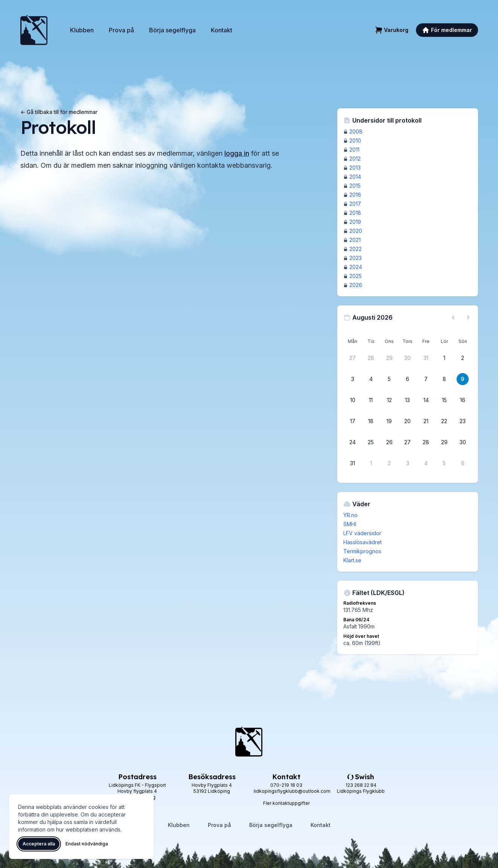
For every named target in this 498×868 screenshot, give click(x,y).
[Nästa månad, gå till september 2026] (468, 317)
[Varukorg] (392, 30)
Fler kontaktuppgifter (286, 803)
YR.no (350, 515)
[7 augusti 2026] (426, 379)
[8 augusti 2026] (444, 379)
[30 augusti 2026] (463, 442)
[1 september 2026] (371, 463)
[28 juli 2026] (371, 358)
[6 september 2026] (463, 463)
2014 (355, 177)
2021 (355, 240)
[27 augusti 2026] (408, 442)
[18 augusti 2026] (371, 421)
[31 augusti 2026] (353, 463)
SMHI (350, 524)
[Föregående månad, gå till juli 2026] (453, 317)
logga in (237, 153)
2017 (355, 204)
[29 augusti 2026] (444, 442)
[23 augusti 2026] (463, 421)
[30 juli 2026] (408, 358)
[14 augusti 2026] (426, 400)
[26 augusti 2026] (389, 442)
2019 (355, 222)
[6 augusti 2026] (408, 379)
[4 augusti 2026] (371, 379)
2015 (355, 186)
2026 (356, 285)
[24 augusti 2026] (353, 442)
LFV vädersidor (362, 533)
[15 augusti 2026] (444, 400)
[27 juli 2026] (353, 358)
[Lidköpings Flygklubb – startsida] (34, 30)
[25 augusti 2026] (371, 442)
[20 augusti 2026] (408, 421)
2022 (356, 249)
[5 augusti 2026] (389, 379)
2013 (355, 168)
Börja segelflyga (172, 30)
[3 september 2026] (408, 463)
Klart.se (352, 560)
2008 (356, 131)
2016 (355, 195)
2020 (356, 231)
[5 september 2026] (444, 463)
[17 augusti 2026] (353, 421)
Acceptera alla (39, 844)
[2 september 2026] (389, 463)
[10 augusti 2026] (353, 400)
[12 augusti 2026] (389, 400)
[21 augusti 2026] (426, 421)
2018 (355, 213)
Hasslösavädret (362, 542)
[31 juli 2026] (426, 358)
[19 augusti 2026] (389, 421)
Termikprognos (362, 551)
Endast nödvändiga (87, 844)
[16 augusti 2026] (463, 400)
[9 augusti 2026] (463, 379)
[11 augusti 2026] (371, 400)
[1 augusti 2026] (444, 358)
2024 (356, 267)
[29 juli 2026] (389, 358)
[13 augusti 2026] (408, 400)
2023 (356, 258)
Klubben (82, 30)
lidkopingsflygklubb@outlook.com (292, 791)
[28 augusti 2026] (426, 442)
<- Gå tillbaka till (59, 112)
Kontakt (222, 30)
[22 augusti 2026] (444, 421)
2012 (355, 159)
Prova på (121, 30)
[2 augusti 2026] (463, 358)
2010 (355, 140)
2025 (356, 276)
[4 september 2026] (426, 463)
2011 (354, 149)
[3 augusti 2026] (353, 379)
